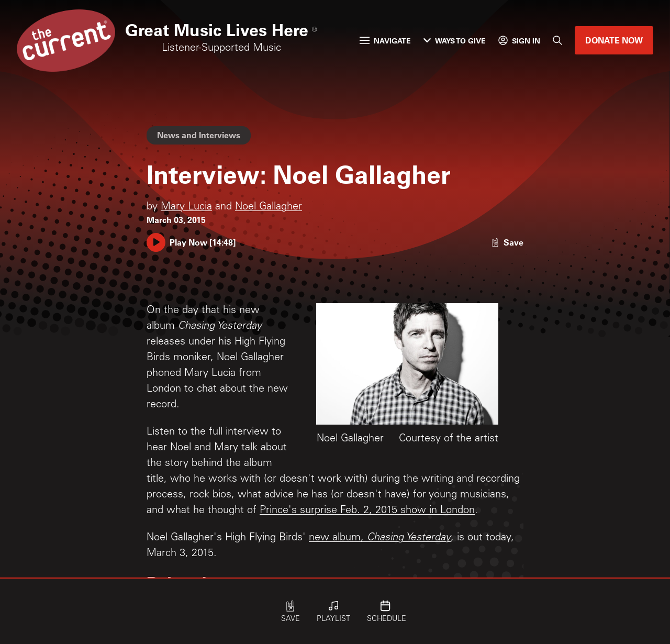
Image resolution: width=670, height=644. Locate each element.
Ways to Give (455, 41)
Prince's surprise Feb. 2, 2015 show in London (367, 511)
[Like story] (507, 242)
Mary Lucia (186, 207)
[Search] (557, 40)
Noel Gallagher (269, 207)
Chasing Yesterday (409, 538)
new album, (338, 538)
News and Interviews (199, 135)
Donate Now (614, 40)
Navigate (385, 41)
